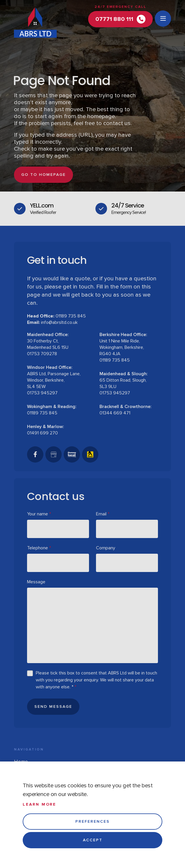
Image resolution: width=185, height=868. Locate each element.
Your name (39, 514)
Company (106, 548)
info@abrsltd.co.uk (59, 322)
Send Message (53, 707)
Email (103, 514)
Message (36, 582)
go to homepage (43, 175)
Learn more (39, 804)
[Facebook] (35, 454)
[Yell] (90, 454)
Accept (93, 840)
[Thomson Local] (72, 454)
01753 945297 (42, 393)
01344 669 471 (115, 413)
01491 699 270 (42, 433)
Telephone (39, 548)
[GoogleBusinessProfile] (54, 454)
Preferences (92, 821)
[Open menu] (163, 19)
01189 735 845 (71, 316)
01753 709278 (42, 354)
